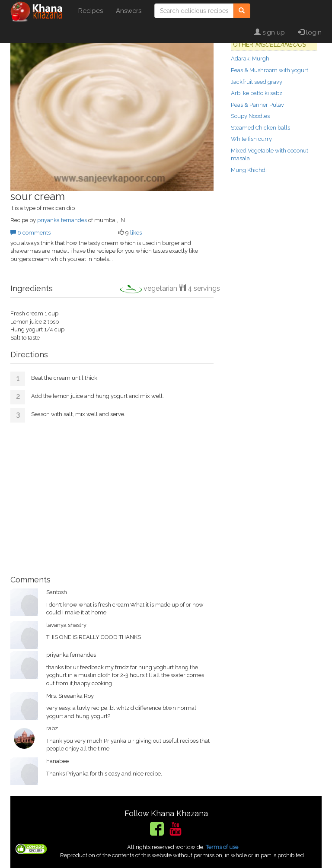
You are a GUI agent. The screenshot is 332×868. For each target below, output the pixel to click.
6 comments (30, 233)
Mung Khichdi (249, 170)
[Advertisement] (112, 496)
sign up (270, 32)
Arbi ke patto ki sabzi (257, 93)
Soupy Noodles (250, 116)
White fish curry (251, 139)
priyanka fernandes (62, 220)
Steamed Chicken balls (260, 128)
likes (136, 233)
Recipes (91, 11)
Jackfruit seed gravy (257, 82)
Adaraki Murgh (250, 59)
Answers (129, 11)
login (310, 32)
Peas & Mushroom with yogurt (270, 70)
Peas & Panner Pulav (257, 105)
